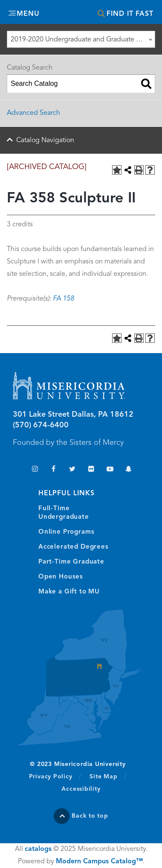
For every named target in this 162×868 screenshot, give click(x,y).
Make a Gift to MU (69, 592)
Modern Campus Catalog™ (99, 862)
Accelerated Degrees (74, 547)
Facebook (54, 470)
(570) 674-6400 (41, 425)
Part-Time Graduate (71, 562)
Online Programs (66, 532)
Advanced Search (33, 113)
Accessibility (81, 789)
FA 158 (64, 299)
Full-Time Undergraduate (64, 513)
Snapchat (129, 470)
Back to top (90, 816)
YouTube (110, 470)
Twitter (72, 470)
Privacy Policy (55, 776)
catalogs (38, 849)
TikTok (16, 470)
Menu (28, 14)
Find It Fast (130, 14)
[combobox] (81, 39)
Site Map (103, 777)
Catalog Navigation (45, 140)
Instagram (35, 470)
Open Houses (61, 577)
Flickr (91, 470)
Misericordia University (81, 13)
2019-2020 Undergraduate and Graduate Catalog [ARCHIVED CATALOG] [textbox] (83, 40)
